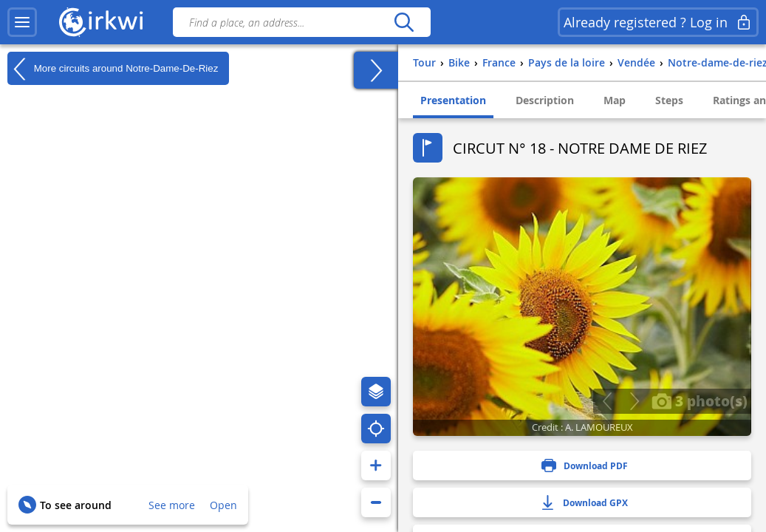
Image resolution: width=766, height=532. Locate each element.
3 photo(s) (700, 400)
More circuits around (113, 69)
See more (172, 505)
